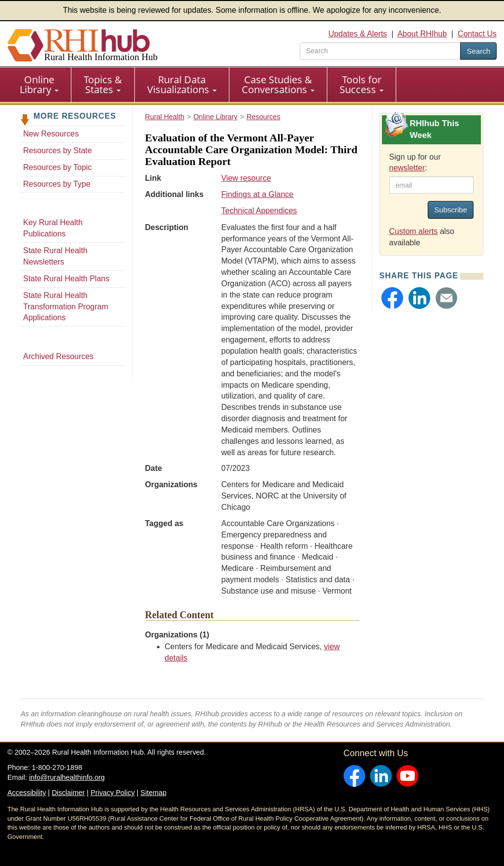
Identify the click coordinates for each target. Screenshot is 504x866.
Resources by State (58, 150)
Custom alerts (414, 231)
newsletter (407, 168)
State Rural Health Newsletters (55, 256)
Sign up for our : (415, 163)
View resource (246, 178)
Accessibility (27, 793)
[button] (392, 298)
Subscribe (451, 210)
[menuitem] (39, 85)
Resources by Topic (57, 167)
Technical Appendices (259, 211)
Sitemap (153, 793)
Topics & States (103, 84)
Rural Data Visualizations (182, 84)
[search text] (380, 51)
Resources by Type (57, 184)
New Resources (51, 134)
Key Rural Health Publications (53, 228)
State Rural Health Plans (66, 279)
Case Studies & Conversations (278, 84)
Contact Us (477, 34)
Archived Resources (58, 356)
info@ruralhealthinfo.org (67, 777)
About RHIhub (422, 34)
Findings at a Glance (257, 194)
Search (478, 51)
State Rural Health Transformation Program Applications (66, 307)
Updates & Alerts (358, 34)
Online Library (39, 84)
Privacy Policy (113, 793)
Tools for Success (362, 84)
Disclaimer (68, 793)
